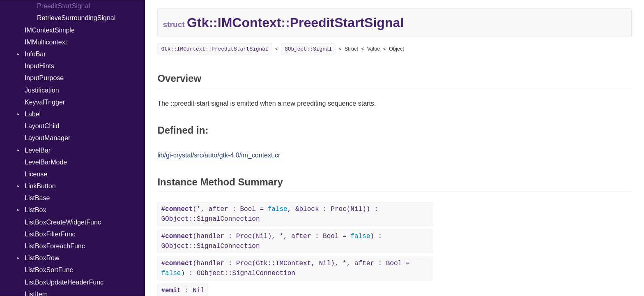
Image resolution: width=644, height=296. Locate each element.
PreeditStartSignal (63, 6)
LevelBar (38, 150)
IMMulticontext (46, 42)
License (36, 174)
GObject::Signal (308, 49)
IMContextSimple (50, 30)
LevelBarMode (46, 162)
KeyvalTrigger (45, 102)
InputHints (39, 66)
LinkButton (40, 186)
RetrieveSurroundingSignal (76, 18)
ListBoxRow (42, 258)
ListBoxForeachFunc (55, 246)
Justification (42, 90)
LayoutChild (42, 126)
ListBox (35, 210)
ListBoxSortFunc (49, 270)
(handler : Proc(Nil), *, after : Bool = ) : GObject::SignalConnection (271, 241)
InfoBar (35, 54)
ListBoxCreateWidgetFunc (63, 222)
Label (33, 114)
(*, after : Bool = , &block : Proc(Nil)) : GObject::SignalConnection (269, 214)
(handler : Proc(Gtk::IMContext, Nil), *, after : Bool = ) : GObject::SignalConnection (285, 268)
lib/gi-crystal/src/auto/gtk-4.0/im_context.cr (219, 155)
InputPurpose (44, 78)
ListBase (37, 198)
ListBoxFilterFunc (50, 234)
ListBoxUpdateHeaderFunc (64, 282)
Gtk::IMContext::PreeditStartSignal (215, 49)
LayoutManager (47, 138)
